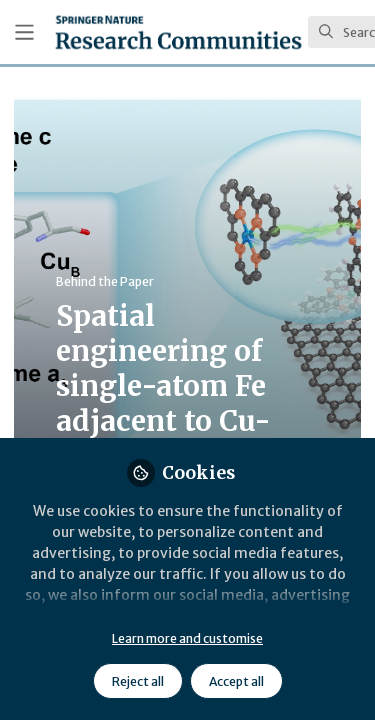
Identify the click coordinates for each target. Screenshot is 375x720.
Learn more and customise (187, 638)
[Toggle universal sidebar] (24, 32)
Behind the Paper (105, 281)
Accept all (236, 681)
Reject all (138, 681)
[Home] (178, 32)
